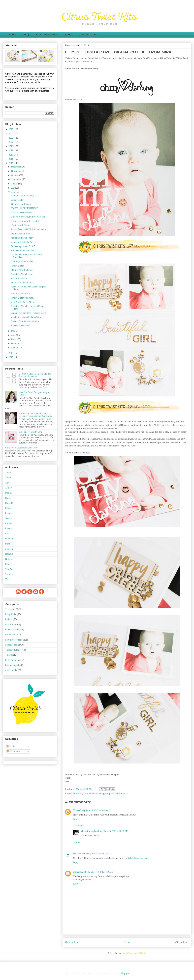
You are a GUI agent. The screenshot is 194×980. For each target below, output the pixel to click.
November (16, 171)
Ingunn (8, 513)
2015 (11, 163)
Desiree (9, 493)
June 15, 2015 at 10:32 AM (116, 831)
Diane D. (9, 503)
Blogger (125, 973)
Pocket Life (10, 635)
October (15, 175)
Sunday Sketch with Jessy (22, 298)
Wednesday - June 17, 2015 (23, 246)
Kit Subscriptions (47, 35)
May (13, 331)
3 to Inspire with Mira (20, 234)
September (17, 179)
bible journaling (13, 660)
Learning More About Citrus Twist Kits (28, 217)
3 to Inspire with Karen (21, 204)
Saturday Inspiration (15, 640)
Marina (8, 544)
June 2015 (78, 793)
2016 (11, 159)
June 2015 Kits (90, 793)
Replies (80, 826)
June (14, 192)
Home (13, 35)
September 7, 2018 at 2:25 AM (99, 872)
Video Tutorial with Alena (22, 283)
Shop (68, 35)
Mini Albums (11, 625)
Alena (8, 478)
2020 (11, 142)
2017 (11, 155)
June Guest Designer (20, 326)
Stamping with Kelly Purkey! (23, 242)
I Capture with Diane (20, 225)
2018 (11, 150)
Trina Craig (79, 810)
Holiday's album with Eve (22, 250)
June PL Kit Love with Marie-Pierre (26, 317)
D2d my (77, 854)
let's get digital (106, 793)
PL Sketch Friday (13, 629)
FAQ (26, 35)
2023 (11, 129)
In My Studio (11, 614)
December (16, 167)
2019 (11, 146)
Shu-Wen (9, 569)
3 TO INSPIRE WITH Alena (22, 302)
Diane (8, 498)
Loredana (10, 539)
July (13, 188)
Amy (7, 483)
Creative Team (88, 35)
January (15, 348)
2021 (11, 138)
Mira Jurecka (121, 793)
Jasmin (8, 518)
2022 (11, 134)
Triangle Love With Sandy (22, 196)
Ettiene (9, 508)
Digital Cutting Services (136, 858)
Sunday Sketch (17, 200)
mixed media (11, 670)
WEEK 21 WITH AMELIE (21, 213)
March (14, 339)
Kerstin (8, 528)
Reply (76, 819)
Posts (11, 746)
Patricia (9, 564)
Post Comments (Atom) (134, 953)
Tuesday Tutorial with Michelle (25, 321)
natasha (9, 549)
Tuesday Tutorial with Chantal (25, 221)
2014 (11, 353)
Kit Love (9, 619)
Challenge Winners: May (22, 261)
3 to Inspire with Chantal (22, 270)
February (16, 344)
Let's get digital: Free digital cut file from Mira (26, 256)
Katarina (9, 523)
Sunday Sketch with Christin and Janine (28, 229)
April (14, 335)
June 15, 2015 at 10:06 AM (98, 810)
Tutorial (9, 655)
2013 (11, 357)
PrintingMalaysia (82, 880)
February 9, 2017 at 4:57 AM (96, 854)
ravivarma (78, 872)
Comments (14, 751)
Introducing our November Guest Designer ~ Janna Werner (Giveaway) (36, 415)
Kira (7, 534)
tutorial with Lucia (19, 278)
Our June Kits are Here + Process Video (28, 313)
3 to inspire (10, 609)
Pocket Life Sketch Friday (22, 238)
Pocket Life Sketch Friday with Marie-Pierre (27, 307)
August (15, 184)
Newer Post (72, 942)
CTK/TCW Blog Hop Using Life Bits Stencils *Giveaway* (35, 375)
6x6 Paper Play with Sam (30, 432)
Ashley (8, 488)
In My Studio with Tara (21, 294)
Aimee (8, 473)
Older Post (182, 942)
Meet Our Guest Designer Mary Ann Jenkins (35, 394)
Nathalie (9, 554)
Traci (8, 579)
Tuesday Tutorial (13, 650)
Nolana (9, 559)
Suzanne (9, 574)
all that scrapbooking (92, 831)
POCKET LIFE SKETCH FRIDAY (24, 208)
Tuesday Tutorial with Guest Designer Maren (28, 288)
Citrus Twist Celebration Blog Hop (21, 448)
